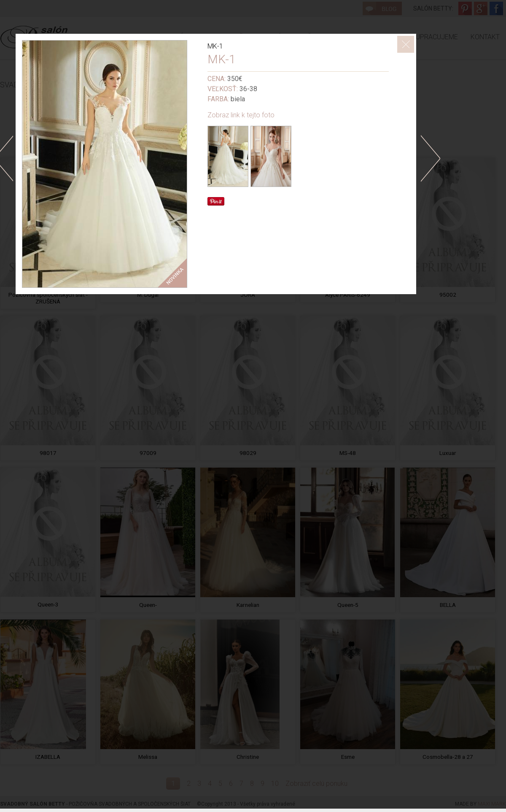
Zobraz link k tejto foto (241, 115)
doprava (430, 158)
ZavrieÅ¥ (406, 44)
